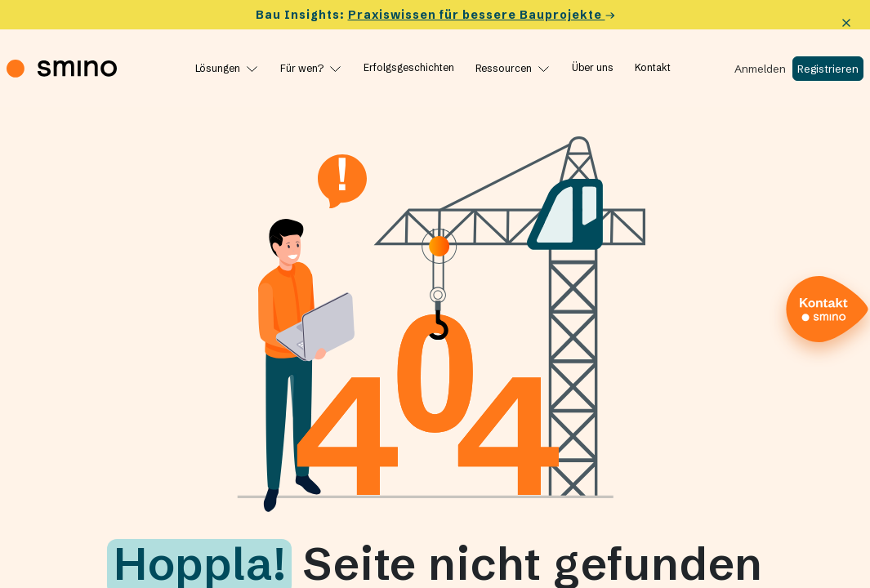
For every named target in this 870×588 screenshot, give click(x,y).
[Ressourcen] (513, 69)
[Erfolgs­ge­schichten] (409, 68)
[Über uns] (593, 68)
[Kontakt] (653, 68)
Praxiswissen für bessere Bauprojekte (482, 15)
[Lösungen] (227, 69)
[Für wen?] (311, 69)
